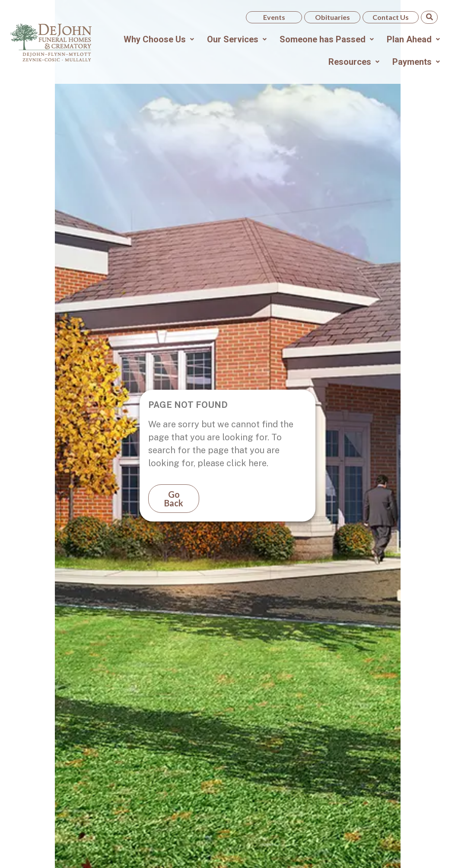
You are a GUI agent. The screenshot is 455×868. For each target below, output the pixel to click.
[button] (159, 39)
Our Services (237, 39)
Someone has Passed (327, 39)
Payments (416, 62)
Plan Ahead (413, 39)
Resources (354, 62)
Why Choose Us (159, 39)
